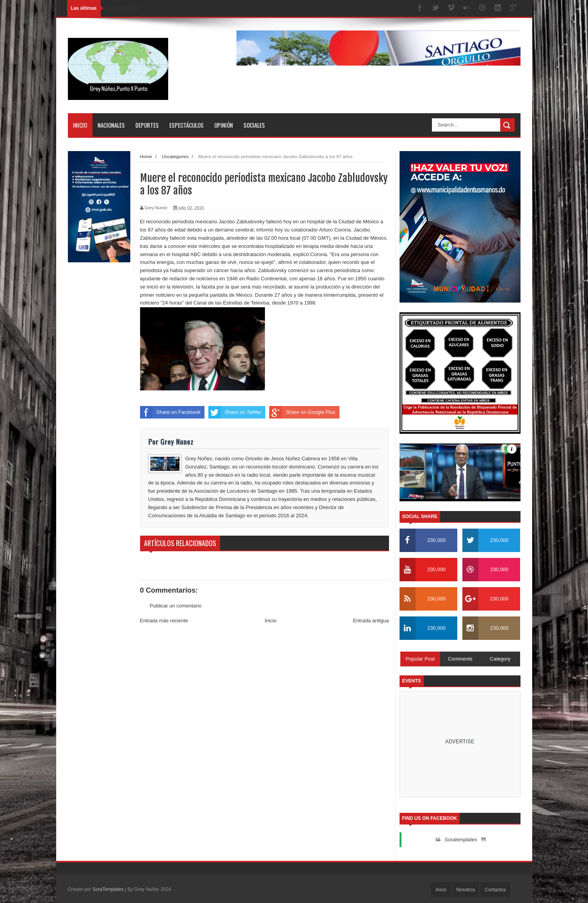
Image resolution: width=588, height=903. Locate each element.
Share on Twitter (235, 412)
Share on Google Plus (302, 412)
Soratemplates (461, 840)
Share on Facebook (170, 412)
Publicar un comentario (176, 606)
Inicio (80, 125)
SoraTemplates (108, 889)
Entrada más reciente (164, 621)
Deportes (147, 125)
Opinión (224, 125)
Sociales (254, 125)
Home (146, 156)
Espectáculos (187, 125)
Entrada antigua (371, 621)
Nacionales (111, 125)
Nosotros (465, 890)
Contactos (495, 890)
